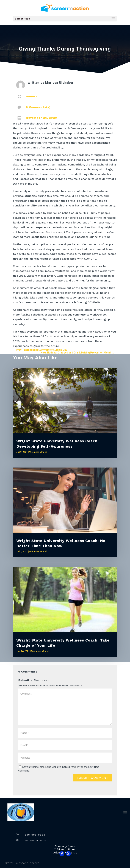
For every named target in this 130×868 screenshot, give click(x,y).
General (32, 96)
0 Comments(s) (38, 107)
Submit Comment (92, 778)
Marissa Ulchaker (59, 83)
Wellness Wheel (38, 452)
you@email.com (35, 841)
